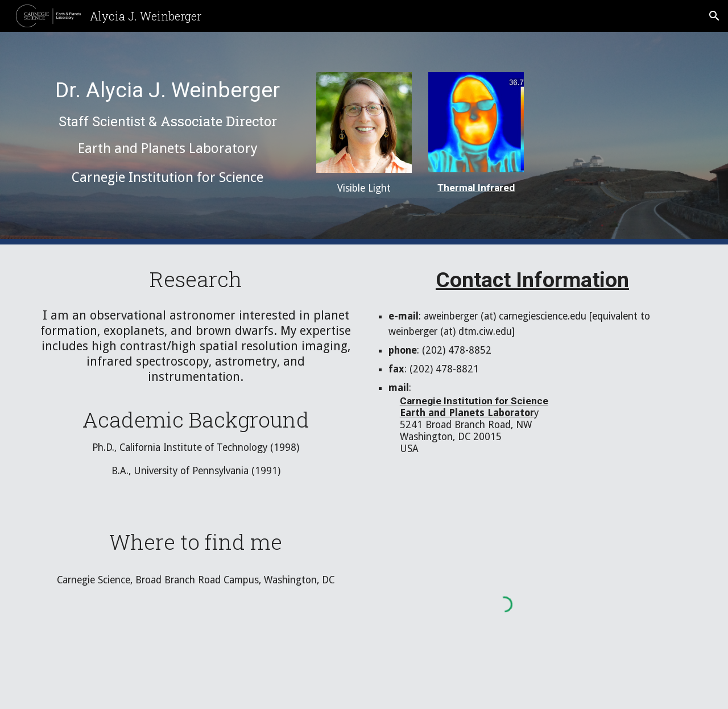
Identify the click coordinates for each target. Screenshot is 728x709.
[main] (168, 133)
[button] (714, 16)
